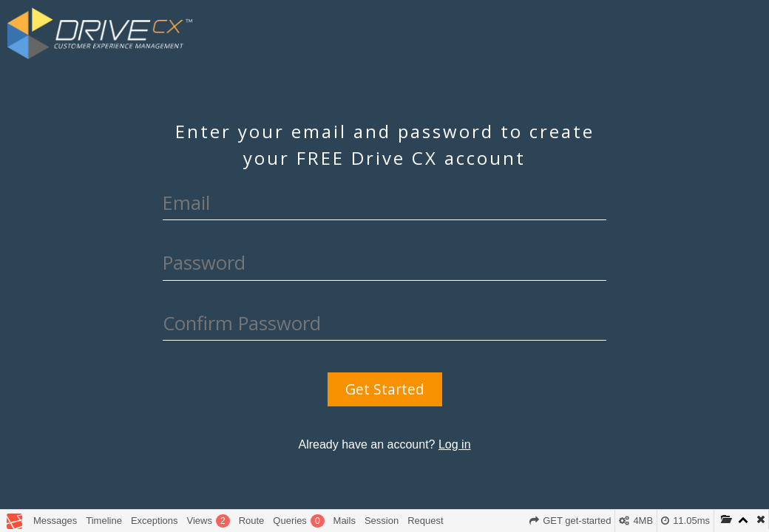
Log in (455, 444)
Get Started (385, 389)
